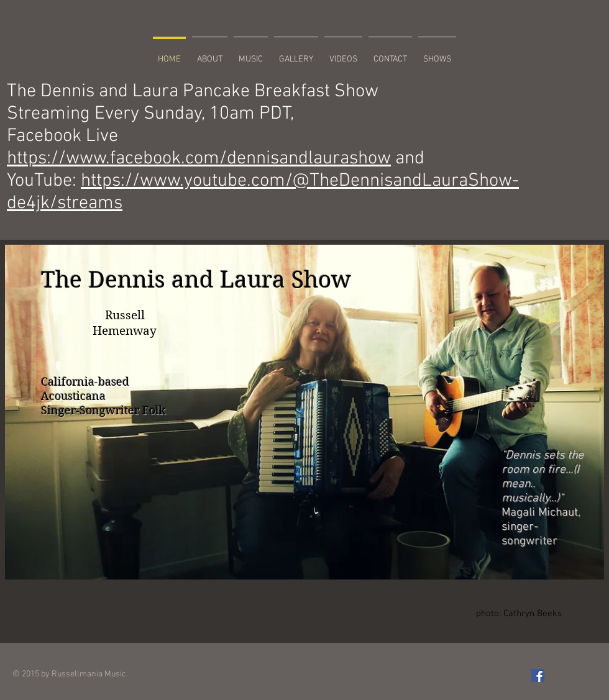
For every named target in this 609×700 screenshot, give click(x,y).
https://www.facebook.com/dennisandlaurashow (199, 159)
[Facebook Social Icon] (538, 675)
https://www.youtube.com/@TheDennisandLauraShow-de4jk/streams (263, 192)
